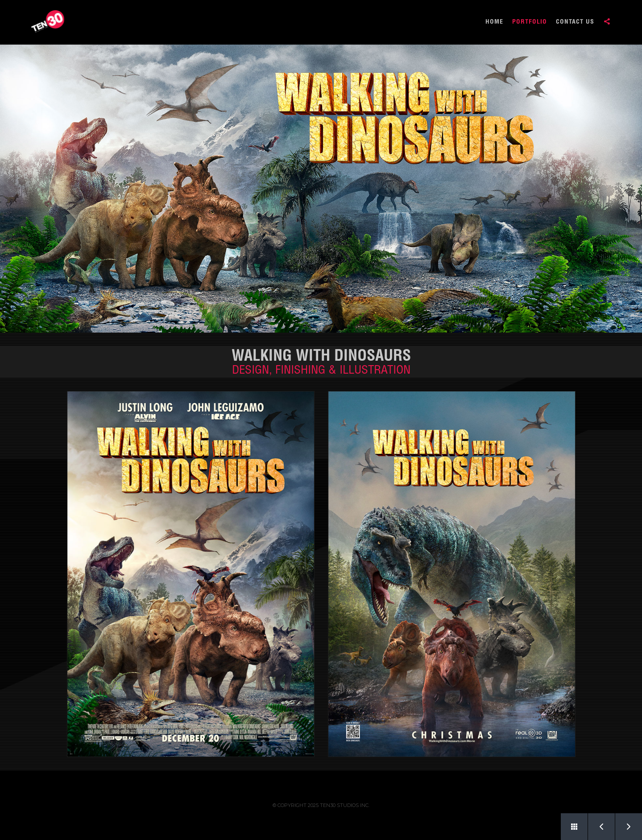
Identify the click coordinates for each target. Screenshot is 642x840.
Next (624, 823)
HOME (494, 22)
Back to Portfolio (569, 823)
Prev (596, 823)
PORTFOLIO (530, 22)
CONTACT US (575, 22)
